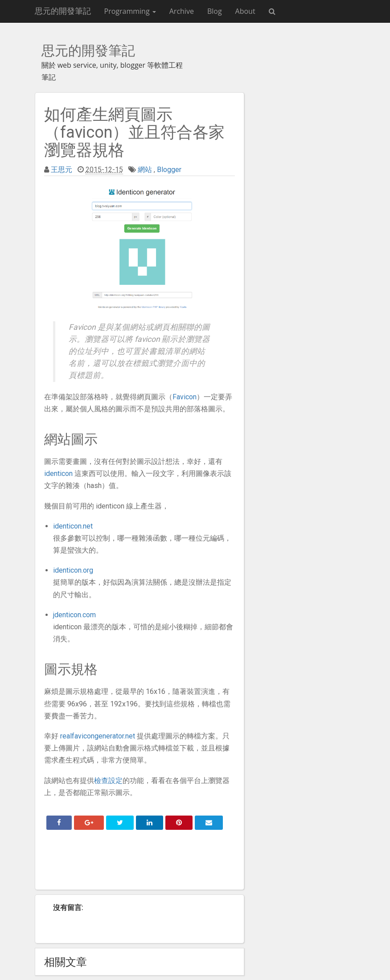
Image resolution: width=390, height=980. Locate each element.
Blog (215, 11)
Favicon (185, 397)
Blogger (169, 170)
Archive (182, 11)
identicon (58, 474)
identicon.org (73, 570)
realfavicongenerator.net (98, 736)
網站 (145, 170)
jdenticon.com (74, 615)
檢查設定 (108, 781)
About (245, 11)
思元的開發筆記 (63, 11)
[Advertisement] (140, 863)
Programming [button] (130, 11)
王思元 (62, 170)
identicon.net (73, 526)
